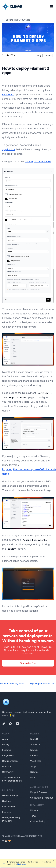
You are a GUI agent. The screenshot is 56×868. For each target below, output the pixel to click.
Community (8, 772)
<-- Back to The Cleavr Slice (16, 20)
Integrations (8, 755)
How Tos (7, 766)
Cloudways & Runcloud (42, 798)
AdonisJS (35, 744)
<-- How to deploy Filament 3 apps (13, 684)
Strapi (33, 766)
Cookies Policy (38, 821)
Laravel (34, 755)
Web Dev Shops (10, 796)
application (9, 149)
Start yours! (22, 864)
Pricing (6, 744)
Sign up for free (28, 663)
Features (7, 750)
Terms (33, 816)
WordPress (36, 761)
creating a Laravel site (38, 161)
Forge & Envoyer (39, 792)
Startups (6, 801)
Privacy (34, 810)
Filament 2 (8, 95)
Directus (34, 772)
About (5, 739)
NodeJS (34, 750)
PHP (33, 777)
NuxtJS (34, 739)
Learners (7, 812)
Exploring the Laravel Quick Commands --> (43, 684)
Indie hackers (9, 807)
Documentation (10, 761)
